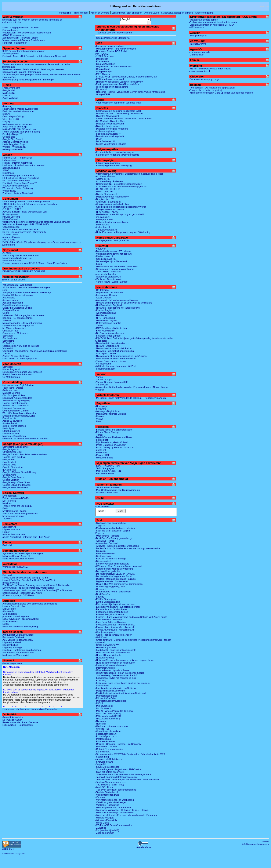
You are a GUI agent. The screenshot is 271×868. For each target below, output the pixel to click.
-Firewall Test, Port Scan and (110, 614)
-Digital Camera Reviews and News (114, 437)
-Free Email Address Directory (111, 622)
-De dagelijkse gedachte (108, 571)
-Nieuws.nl (101, 721)
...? (12, 848)
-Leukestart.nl (9, 527)
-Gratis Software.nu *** (107, 645)
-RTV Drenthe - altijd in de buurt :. (113, 328)
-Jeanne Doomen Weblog (15, 142)
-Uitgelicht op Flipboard (107, 536)
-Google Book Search (13, 477)
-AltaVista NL (8, 298)
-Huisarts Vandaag (105, 658)
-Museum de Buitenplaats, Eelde (19, 416)
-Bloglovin (100, 551)
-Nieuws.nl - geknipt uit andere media (115, 351)
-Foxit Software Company (108, 620)
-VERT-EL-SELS (10, 119)
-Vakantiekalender (11, 227)
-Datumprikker (196, 55)
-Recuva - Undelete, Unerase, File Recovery (118, 744)
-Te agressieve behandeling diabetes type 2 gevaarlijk (29, 709)
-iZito (4, 290)
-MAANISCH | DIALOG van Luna (19, 129)
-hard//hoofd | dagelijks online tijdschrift (115, 650)
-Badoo (5, 508)
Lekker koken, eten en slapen (127, 13)
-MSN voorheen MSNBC (108, 716)
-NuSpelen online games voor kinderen (22, 372)
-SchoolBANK (102, 752)
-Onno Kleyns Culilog (13, 116)
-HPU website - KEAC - (107, 212)
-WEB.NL (7, 320)
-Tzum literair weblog (12, 388)
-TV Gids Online (10, 235)
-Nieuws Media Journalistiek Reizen (114, 348)
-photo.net (101, 450)
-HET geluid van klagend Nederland (20, 178)
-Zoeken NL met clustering (15, 356)
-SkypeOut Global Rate (107, 767)
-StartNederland (10, 338)
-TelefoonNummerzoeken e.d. (111, 782)
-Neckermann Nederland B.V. (17, 258)
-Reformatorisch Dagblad (108, 323)
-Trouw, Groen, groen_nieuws (111, 361)
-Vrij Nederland (103, 364)
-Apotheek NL (102, 179)
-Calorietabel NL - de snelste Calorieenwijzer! (119, 184)
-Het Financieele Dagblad (108, 305)
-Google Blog (8, 137)
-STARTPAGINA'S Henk (108, 466)
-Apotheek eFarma (105, 176)
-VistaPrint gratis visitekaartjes (111, 802)
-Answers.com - (10, 300)
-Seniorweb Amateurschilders (17, 398)
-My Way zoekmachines (14, 328)
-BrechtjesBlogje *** (12, 134)
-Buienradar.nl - (10, 30)
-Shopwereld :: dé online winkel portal (115, 269)
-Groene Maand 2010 (106, 493)
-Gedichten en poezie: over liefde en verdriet (25, 439)
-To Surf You (8, 343)
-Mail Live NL (8, 93)
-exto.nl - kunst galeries (14, 426)
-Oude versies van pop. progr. (204, 79)
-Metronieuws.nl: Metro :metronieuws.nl (116, 359)
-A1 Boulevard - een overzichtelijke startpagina (26, 287)
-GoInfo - (6, 313)
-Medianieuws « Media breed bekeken (115, 528)
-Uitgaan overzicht (11, 529)
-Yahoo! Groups (103, 379)
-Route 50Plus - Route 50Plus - (18, 158)
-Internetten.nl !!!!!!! (105, 668)
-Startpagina (8, 341)
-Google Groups (104, 72)
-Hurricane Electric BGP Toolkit (111, 51)
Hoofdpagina (64, 13)
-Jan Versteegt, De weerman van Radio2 (116, 675)
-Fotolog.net (102, 440)
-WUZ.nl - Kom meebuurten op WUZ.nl (115, 366)
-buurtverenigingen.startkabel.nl (18, 175)
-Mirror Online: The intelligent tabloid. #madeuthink (28, 588)
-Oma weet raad (10, 331)
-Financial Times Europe (108, 336)
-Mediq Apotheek (104, 219)
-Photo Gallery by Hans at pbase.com (115, 447)
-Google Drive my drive (14, 457)
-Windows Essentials (106, 820)
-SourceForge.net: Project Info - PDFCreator (118, 769)
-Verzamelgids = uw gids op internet (20, 346)
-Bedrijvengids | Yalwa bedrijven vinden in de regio (28, 80)
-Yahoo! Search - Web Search (17, 285)
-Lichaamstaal (9, 160)
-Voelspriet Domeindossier (109, 279)
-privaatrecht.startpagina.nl (15, 616)
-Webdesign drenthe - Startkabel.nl (113, 807)
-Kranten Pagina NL (106, 310)
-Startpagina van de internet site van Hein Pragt (26, 293)
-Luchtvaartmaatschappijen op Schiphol (116, 688)
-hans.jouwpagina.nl (199, 71)
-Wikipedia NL (9, 191)
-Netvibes (7, 503)
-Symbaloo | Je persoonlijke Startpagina (22, 553)
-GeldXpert (101, 637)
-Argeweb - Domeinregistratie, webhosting (117, 546)
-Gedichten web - (11, 390)
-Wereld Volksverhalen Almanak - (19, 413)
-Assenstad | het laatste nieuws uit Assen (116, 300)
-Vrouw (99, 419)
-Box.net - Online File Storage (111, 559)
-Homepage (101, 406)
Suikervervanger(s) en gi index (177, 13)
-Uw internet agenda (200, 52)
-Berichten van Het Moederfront (18, 111)
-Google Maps (103, 69)
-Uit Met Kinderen (11, 377)
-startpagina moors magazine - (17, 124)
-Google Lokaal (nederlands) (16, 485)
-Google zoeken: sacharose (110, 209)
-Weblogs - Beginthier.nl (108, 411)
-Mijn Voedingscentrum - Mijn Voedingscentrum (26, 201)
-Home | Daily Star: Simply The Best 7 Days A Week (28, 580)
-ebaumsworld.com (105, 369)
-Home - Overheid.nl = (13, 606)
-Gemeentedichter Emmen (15, 411)
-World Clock (102, 823)
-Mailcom (6, 95)
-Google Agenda (10, 449)
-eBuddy (100, 597)
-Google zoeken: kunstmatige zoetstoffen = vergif (121, 207)
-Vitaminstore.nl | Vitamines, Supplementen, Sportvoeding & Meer (129, 174)
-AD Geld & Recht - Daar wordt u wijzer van (24, 212)
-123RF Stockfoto (104, 56)
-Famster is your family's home (111, 609)
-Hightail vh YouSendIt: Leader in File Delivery (119, 82)
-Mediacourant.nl (104, 256)
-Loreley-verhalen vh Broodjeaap (112, 564)
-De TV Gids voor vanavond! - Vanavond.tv (24, 232)
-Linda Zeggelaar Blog (13, 144)
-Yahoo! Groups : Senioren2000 (112, 382)
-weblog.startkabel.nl (12, 149)
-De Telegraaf (102, 290)
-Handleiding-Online (106, 647)
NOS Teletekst (103, 506)
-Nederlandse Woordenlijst (15, 655)
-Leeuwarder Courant (106, 295)
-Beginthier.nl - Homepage (15, 305)
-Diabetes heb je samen (108, 126)
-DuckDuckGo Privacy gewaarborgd (114, 538)
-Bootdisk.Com (103, 556)
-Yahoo (99, 377)
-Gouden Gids (9, 77)
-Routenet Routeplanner (14, 43)
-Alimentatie (8, 611)
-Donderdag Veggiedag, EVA (110, 586)
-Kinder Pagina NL (11, 369)
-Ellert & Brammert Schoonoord (18, 374)
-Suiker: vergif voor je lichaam (111, 144)
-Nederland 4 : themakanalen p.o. (113, 343)
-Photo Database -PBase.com (111, 445)
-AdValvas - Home (105, 541)
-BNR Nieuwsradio (105, 331)
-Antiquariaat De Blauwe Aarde (18, 635)
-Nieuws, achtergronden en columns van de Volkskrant (123, 303)
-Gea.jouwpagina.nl (105, 632)
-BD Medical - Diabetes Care (110, 121)
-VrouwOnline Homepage (15, 186)
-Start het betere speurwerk (109, 772)
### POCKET (102, 54)
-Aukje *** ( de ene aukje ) (15, 127)
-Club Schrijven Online (13, 395)
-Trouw (99, 326)
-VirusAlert (101, 249)
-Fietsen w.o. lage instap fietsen (112, 612)
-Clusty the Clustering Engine (17, 308)
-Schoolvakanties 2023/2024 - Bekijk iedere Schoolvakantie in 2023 (130, 754)
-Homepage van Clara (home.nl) (112, 240)
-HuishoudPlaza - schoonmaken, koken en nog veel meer (125, 660)
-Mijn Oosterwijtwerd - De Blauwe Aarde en (118, 490)
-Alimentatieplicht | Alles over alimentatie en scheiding (29, 604)
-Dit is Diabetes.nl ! (105, 141)
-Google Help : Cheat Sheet (16, 482)
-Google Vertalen (10, 480)
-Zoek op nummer (104, 833)
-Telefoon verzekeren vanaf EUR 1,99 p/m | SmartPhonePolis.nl (35, 263)
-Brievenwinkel (103, 561)
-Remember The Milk (106, 747)
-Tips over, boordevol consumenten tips (116, 790)
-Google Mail (8, 90)
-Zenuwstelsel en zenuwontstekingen (114, 152)
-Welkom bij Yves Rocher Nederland (20, 255)
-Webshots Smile (104, 458)
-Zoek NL (6, 353)
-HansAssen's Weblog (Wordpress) (20, 109)
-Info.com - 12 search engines (17, 318)
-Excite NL (7, 545)
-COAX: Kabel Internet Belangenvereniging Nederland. (30, 204)
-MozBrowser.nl (103, 708)
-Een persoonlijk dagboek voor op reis (115, 604)
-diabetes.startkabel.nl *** (108, 134)
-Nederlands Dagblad (106, 320)
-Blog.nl (6, 114)
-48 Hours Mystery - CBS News (18, 595)
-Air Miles (7, 253)
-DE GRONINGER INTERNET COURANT (23, 271)
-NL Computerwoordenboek (16, 181)
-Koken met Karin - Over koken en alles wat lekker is (122, 683)
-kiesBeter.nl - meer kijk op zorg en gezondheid (120, 214)
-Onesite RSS (102, 729)
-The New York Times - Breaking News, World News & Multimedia (36, 585)
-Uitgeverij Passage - (12, 647)
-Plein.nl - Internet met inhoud (17, 163)
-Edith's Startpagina (105, 599)
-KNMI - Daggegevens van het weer (20, 28)
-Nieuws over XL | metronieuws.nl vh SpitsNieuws (121, 356)
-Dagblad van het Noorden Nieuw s (113, 66)
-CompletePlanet (10, 310)
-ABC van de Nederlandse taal (17, 640)
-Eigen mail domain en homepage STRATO (211, 25)
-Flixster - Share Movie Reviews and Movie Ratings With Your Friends (131, 617)
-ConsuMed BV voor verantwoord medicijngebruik (121, 186)
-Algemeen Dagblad (106, 313)
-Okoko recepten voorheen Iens (112, 726)
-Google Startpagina (12, 467)
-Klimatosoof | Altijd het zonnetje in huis (115, 678)
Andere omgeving (204, 13)
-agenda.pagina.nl (11, 168)
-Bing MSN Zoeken (105, 64)
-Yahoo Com (102, 385)
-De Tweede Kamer (12, 720)
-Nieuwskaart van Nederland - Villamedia (116, 266)
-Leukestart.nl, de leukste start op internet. (23, 165)
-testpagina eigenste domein (204, 20)
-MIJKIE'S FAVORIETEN (108, 471)
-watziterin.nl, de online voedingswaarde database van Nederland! (36, 222)
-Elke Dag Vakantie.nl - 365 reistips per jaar (118, 607)
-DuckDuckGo (102, 594)
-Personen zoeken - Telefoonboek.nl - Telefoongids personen (33, 69)
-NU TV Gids (8, 240)
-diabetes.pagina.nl (105, 131)
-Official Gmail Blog (12, 452)
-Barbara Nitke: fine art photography (114, 430)
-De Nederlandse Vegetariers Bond (113, 576)
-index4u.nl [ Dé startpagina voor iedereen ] (24, 315)
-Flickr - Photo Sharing (107, 432)
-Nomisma (101, 724)
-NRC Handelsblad (105, 318)
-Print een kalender (105, 741)
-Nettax (5, 624)
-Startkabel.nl (102, 686)
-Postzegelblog (103, 739)
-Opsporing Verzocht (12, 207)
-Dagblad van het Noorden (109, 293)
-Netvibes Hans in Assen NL (16, 556)
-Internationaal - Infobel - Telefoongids (21, 72)
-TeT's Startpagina (105, 468)
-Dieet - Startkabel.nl (106, 194)
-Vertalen (100, 797)
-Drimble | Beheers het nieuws (17, 295)
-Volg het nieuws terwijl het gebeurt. (114, 254)
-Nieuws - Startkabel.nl (107, 346)
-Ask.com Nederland (12, 303)
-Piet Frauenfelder (105, 473)
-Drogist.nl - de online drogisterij (205, 90)
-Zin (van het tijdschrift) (107, 830)
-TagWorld (7, 519)
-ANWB (6, 170)
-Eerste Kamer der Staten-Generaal (20, 722)
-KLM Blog (101, 680)
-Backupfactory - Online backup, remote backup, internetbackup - (129, 548)
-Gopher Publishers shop (15, 403)
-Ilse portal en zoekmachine (110, 46)
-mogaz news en (10, 583)
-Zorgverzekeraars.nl (106, 230)
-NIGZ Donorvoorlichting (108, 719)
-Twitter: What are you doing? (17, 506)
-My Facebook (9, 496)
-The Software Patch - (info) (110, 785)
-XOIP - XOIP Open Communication (114, 825)
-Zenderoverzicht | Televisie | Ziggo (20, 38)
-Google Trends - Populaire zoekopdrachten (24, 454)
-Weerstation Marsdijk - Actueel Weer (114, 813)
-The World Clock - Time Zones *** (19, 183)
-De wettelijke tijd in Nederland (111, 261)
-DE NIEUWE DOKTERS (108, 189)
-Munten (100, 416)
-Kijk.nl (99, 264)
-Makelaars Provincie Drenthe (111, 414)
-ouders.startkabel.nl (106, 734)
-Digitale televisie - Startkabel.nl (112, 581)
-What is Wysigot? (105, 818)
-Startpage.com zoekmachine (110, 523)
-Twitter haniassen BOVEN (16, 498)
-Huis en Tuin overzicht (14, 534)
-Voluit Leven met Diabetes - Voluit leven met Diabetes (123, 119)
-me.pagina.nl (102, 217)
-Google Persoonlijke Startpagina (112, 38)
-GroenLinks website (12, 717)
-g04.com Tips (9, 470)
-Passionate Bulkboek (13, 637)
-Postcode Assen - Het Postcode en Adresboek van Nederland (34, 56)
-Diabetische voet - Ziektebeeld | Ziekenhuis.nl (119, 113)
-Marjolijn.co (8, 121)
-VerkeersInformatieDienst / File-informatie (24, 40)
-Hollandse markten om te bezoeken (20, 229)
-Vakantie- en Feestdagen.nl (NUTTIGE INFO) (26, 224)
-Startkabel (7, 336)
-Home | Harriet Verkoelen (109, 655)
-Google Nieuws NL (105, 259)
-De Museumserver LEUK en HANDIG (115, 574)
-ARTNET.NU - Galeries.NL (16, 406)
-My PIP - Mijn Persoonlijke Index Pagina (210, 69)
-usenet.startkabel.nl (106, 274)
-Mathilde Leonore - (12, 393)
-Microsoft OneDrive (106, 698)
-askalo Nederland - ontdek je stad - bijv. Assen (26, 537)
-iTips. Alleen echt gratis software (112, 670)
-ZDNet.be (101, 828)
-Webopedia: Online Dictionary (17, 188)
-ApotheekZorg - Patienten (109, 181)
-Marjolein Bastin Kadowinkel (110, 691)
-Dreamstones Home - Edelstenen (113, 592)
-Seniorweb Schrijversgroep (16, 400)
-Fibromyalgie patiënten (107, 163)
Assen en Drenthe (100, 13)
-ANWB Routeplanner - (14, 35)
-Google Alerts (9, 475)
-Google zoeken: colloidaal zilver (112, 204)
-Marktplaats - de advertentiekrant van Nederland (121, 693)
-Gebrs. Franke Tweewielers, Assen (114, 635)
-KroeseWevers (10, 621)
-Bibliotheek (8, 173)
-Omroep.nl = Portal (105, 353)
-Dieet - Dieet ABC (105, 192)
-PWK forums (102, 225)
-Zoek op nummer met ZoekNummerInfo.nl (117, 84)
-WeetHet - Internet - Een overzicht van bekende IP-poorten (126, 815)
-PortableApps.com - (106, 736)
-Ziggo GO (101, 526)
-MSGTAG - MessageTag (108, 713)
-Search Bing (102, 757)
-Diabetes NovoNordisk (107, 116)
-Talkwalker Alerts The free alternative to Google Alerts (123, 774)
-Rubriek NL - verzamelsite (109, 749)
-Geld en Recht (10, 614)
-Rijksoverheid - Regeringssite (17, 725)
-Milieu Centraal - (11, 219)
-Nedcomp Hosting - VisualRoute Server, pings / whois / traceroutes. (130, 92)
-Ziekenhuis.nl (102, 227)
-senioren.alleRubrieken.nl (109, 759)
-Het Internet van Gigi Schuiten (18, 385)
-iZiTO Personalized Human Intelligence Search (120, 673)
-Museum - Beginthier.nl (14, 436)
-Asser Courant (103, 298)
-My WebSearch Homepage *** (18, 326)
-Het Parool (101, 315)
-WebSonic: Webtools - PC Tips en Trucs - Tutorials (122, 810)
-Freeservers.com (11, 88)
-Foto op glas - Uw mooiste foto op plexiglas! (212, 88)
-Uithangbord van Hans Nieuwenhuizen (115, 49)
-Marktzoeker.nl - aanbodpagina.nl (19, 359)
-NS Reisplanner (10, 54)
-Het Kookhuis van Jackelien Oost (113, 653)
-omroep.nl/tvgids (11, 237)
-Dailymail (7, 575)
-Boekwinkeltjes (10, 645)
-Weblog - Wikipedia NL (14, 147)
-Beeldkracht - (9, 418)
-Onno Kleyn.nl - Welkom (108, 731)
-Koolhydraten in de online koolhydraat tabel (118, 111)
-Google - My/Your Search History (19, 472)
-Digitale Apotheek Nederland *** (112, 197)
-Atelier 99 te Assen (12, 421)
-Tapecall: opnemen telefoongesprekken (116, 777)
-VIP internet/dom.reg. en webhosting (114, 800)
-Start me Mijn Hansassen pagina (113, 531)
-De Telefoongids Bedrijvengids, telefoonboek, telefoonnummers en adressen (41, 75)
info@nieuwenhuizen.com (256, 844)
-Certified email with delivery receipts (114, 569)
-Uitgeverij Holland (11, 642)
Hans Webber (81, 13)
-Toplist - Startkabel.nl (106, 792)
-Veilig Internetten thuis (107, 795)
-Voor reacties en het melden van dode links (118, 103)
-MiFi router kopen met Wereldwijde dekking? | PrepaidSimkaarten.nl (131, 398)
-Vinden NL (8, 348)
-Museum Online (10, 433)
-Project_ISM (102, 455)
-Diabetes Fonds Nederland (110, 124)
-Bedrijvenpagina (198, 36)
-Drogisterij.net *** (104, 199)
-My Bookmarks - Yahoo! (14, 511)
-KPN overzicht (197, 27)
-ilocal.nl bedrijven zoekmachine (112, 87)
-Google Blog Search (12, 139)
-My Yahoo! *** (103, 89)
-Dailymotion (102, 59)
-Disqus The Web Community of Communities (119, 584)
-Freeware (101, 409)
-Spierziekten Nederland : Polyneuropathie (117, 155)
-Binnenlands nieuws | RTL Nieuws (113, 251)
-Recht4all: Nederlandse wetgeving (20, 627)
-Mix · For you (9, 501)
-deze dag (7, 106)
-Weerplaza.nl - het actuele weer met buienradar (27, 33)
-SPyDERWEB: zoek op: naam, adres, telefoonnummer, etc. (126, 77)
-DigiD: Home (9, 609)
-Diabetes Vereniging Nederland (112, 129)
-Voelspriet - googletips (107, 805)
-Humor (6, 532)
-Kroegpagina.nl (10, 214)
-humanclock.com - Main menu (111, 665)
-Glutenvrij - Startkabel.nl (108, 202)
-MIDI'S (99, 703)
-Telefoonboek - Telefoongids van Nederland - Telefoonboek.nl (127, 780)
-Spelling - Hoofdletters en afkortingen (21, 650)
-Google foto (8, 460)
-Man (98, 421)
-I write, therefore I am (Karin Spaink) (21, 132)
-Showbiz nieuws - (105, 762)
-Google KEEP (103, 94)
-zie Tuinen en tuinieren (107, 487)
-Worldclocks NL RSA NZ (15, 567)
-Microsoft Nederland (106, 696)
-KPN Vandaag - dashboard (109, 79)
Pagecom (100, 533)
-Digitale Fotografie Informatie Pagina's (115, 579)
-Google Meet (9, 462)
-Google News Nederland (15, 487)
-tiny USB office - (104, 787)
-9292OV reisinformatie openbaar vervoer (23, 51)
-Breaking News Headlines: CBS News (22, 593)
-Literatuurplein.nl (11, 431)
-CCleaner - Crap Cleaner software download (119, 566)
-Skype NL (101, 764)
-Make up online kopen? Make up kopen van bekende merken (221, 93)
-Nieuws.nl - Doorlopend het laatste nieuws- (118, 308)
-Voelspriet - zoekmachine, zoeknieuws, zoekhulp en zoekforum (35, 351)
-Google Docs (9, 465)
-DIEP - (99, 139)
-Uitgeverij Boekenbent (13, 408)
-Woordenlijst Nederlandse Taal (18, 653)
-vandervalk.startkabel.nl (108, 277)
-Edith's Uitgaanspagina (108, 602)
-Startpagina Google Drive (15, 447)
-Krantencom (102, 61)
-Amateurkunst (9, 423)
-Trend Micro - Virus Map (108, 272)
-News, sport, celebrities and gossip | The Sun (25, 578)
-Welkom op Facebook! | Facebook (20, 513)
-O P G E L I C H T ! (12, 209)
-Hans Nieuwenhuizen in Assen (18, 559)
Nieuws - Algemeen (12, 663)
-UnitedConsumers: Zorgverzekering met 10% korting (123, 232)
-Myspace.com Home (13, 516)
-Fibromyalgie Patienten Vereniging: (114, 166)
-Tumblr (99, 435)
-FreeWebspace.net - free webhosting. (115, 625)
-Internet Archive (198, 44)
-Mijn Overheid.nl (104, 706)
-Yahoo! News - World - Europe (111, 282)
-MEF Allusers (102, 74)
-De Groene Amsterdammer (110, 333)
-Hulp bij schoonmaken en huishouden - (116, 663)
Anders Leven (152, 13)
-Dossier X (101, 589)
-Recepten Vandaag (12, 261)
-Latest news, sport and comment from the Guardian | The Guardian (37, 590)
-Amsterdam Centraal (106, 543)
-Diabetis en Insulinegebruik (110, 136)
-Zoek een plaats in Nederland (17, 193)
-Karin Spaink (9, 428)
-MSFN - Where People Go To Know (114, 711)
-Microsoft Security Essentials (111, 701)
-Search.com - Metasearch (15, 333)
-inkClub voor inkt (11, 217)
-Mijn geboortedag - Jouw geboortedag (22, 323)
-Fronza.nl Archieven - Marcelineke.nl (115, 627)
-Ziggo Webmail (10, 98)
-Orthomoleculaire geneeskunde (112, 222)
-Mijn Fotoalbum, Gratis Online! (111, 442)
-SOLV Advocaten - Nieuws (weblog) (21, 619)
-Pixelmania (101, 453)
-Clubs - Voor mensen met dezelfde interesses (213, 22)
